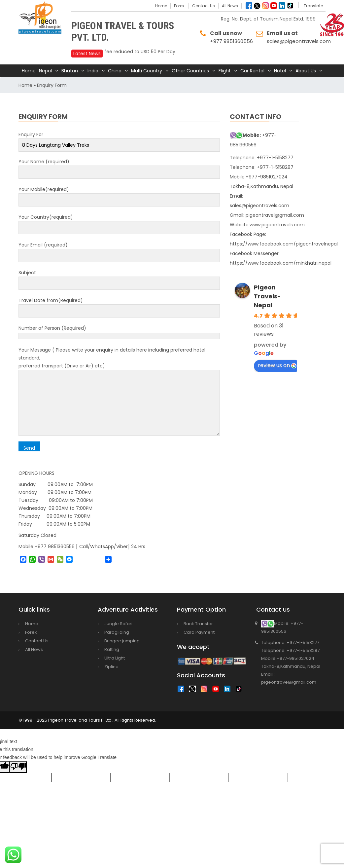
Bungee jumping (122, 641)
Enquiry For (119, 140)
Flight (225, 71)
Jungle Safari (118, 624)
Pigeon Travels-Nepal (267, 296)
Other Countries (190, 71)
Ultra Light (115, 658)
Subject (119, 278)
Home (161, 6)
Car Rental (252, 71)
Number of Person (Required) (119, 332)
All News (230, 6)
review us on (277, 365)
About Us (306, 71)
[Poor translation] (18, 767)
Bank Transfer (198, 624)
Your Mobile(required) (119, 195)
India (93, 71)
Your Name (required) (119, 167)
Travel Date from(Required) (119, 306)
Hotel (280, 71)
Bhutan (70, 71)
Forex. (180, 6)
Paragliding (117, 632)
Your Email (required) (119, 250)
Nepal (45, 71)
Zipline (111, 667)
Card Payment (199, 632)
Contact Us (204, 6)
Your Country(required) (119, 222)
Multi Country (147, 71)
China (115, 71)
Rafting (112, 649)
